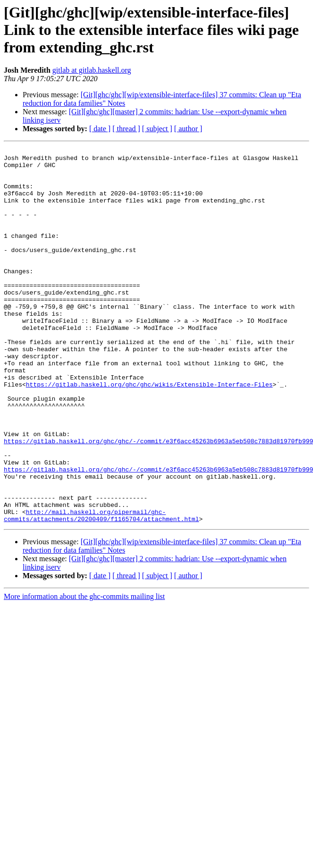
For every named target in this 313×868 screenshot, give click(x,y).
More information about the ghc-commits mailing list (84, 671)
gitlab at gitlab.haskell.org (92, 70)
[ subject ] (157, 129)
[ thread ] (126, 129)
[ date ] (100, 129)
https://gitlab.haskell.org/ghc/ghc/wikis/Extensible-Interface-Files (149, 432)
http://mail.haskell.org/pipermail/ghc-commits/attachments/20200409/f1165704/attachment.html (101, 590)
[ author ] (188, 129)
